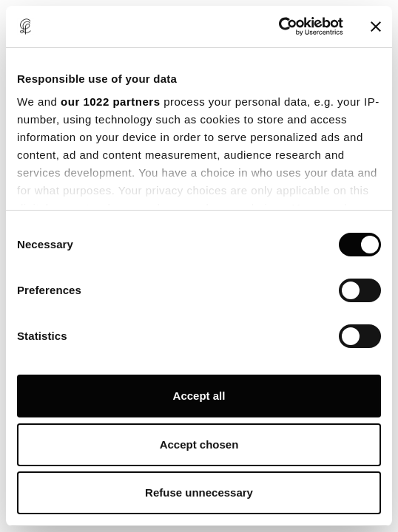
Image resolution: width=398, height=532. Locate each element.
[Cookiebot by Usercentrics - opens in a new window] (279, 27)
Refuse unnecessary (199, 492)
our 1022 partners (110, 102)
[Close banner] (376, 27)
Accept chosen (199, 444)
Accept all (199, 396)
